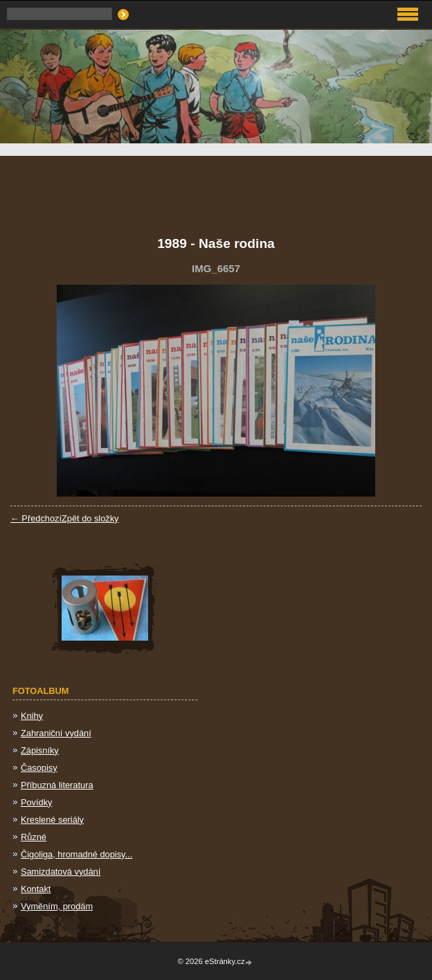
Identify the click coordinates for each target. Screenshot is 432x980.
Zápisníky (40, 750)
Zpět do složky (90, 518)
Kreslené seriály (52, 820)
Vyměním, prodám (57, 906)
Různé (34, 837)
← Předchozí (36, 518)
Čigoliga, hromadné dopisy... (76, 854)
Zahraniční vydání (56, 733)
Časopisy (39, 768)
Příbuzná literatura (57, 785)
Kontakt (36, 889)
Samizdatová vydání (61, 872)
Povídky (37, 802)
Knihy (32, 716)
